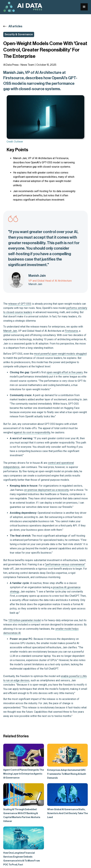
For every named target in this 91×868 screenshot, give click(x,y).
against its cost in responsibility (32, 432)
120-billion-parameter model (25, 620)
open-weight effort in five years (65, 372)
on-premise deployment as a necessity (46, 490)
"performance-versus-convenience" (65, 564)
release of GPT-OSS (20, 304)
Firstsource (71, 331)
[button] (84, 7)
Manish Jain (10, 331)
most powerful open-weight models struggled (60, 354)
